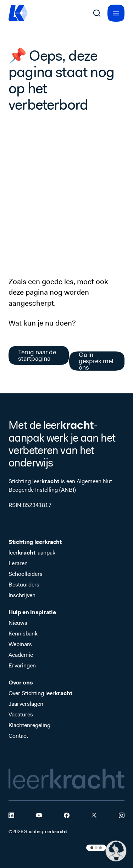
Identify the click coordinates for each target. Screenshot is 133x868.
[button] (116, 851)
